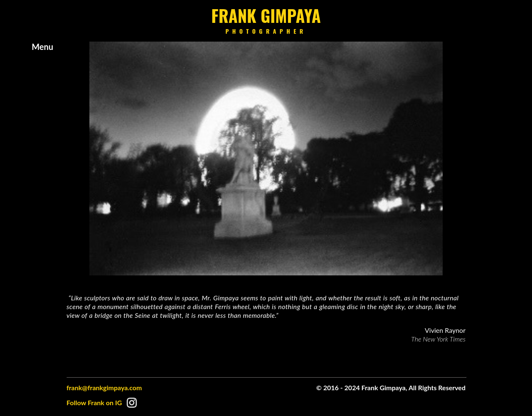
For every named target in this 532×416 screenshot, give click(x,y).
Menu (42, 47)
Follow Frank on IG (103, 402)
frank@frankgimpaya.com (104, 388)
